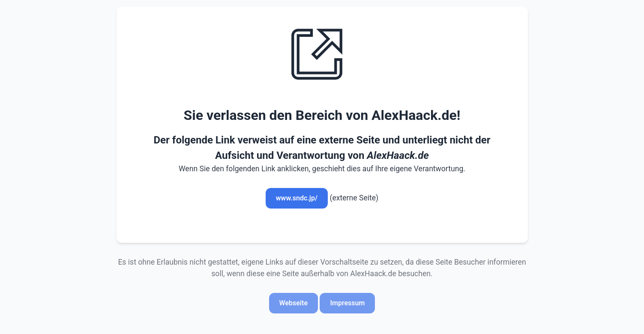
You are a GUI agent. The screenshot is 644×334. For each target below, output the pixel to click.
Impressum (347, 303)
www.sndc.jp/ (297, 198)
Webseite (294, 303)
